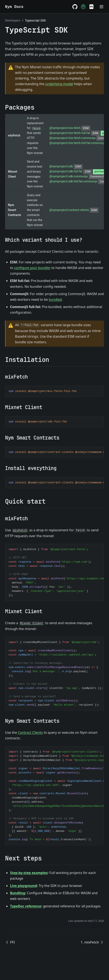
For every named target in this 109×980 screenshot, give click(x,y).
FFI (10, 942)
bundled (55, 299)
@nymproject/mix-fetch (70, 128)
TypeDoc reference (26, 906)
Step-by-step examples (29, 873)
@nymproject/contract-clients (74, 210)
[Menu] (101, 7)
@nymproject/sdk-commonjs (78, 176)
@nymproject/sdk (66, 166)
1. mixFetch (92, 942)
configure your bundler (32, 268)
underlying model (59, 84)
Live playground (23, 886)
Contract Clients (30, 732)
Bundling (18, 893)
